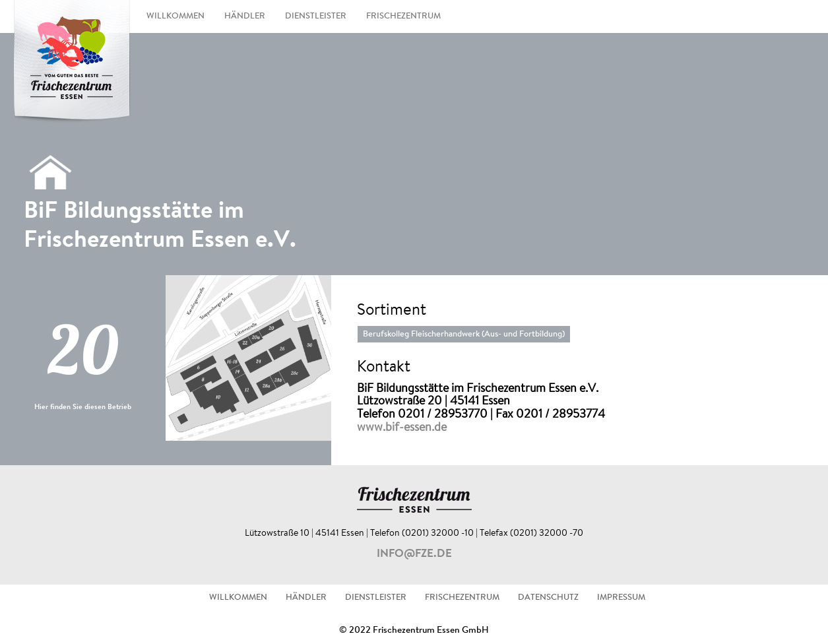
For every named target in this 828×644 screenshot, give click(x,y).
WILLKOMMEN (175, 16)
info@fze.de (414, 554)
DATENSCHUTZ (548, 598)
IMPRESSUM (621, 598)
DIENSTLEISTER (316, 16)
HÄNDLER (245, 16)
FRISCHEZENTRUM (403, 16)
